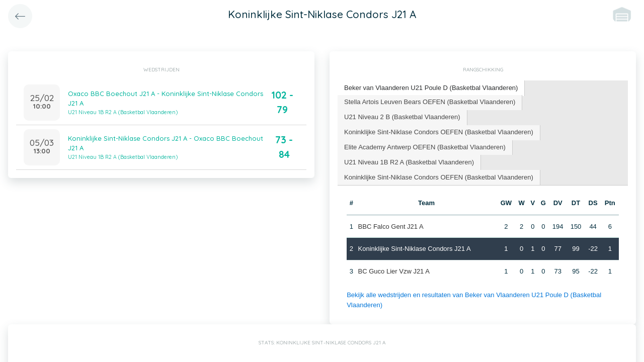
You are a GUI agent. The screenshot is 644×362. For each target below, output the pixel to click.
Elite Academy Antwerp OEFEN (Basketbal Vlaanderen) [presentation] (425, 147)
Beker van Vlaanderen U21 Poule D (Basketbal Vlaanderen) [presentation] (431, 88)
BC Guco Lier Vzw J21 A (394, 271)
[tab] (431, 88)
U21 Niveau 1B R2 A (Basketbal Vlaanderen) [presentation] (409, 162)
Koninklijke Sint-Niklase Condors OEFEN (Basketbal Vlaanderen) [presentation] (439, 132)
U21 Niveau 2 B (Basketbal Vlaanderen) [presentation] (402, 117)
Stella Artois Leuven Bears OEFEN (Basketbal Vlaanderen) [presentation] (430, 102)
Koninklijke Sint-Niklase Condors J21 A (415, 249)
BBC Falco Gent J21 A (391, 227)
